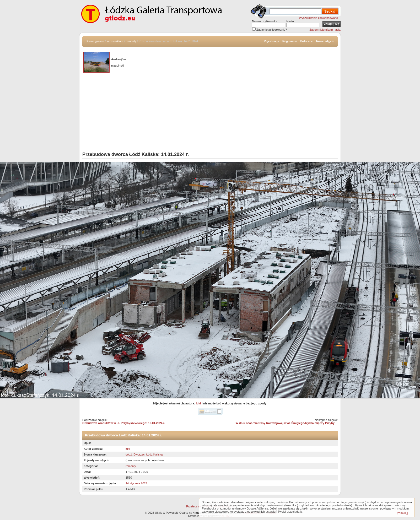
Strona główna (95, 41)
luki (198, 403)
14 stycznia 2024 (136, 483)
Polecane (306, 41)
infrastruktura (115, 41)
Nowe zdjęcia (325, 41)
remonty (131, 41)
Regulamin (290, 41)
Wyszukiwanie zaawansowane (319, 18)
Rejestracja (271, 41)
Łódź (129, 454)
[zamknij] (402, 513)
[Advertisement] (210, 112)
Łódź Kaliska (154, 454)
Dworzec (139, 454)
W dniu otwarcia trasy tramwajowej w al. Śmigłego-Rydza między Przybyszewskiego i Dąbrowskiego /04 (306, 423)
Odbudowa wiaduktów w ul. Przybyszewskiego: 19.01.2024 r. (124, 423)
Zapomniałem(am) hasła (325, 30)
